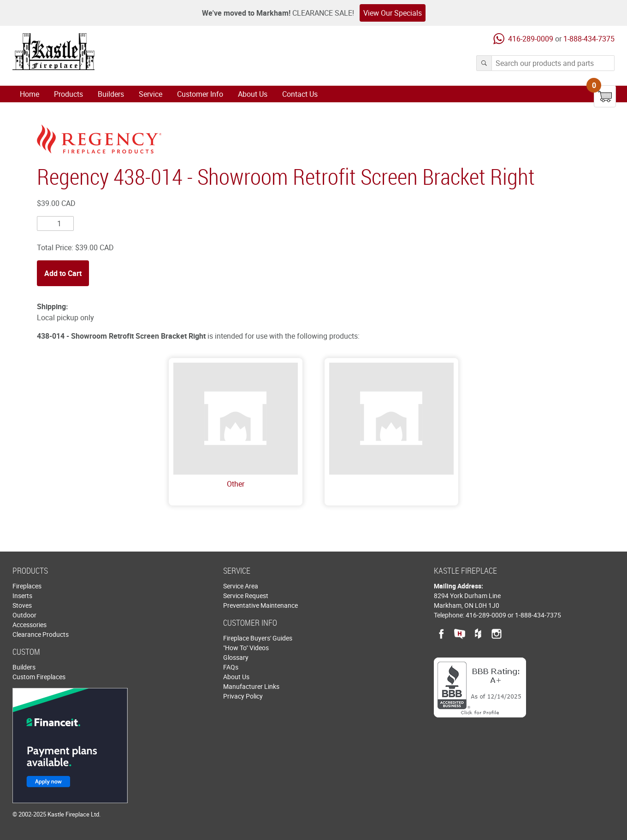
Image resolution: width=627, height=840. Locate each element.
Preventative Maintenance (260, 605)
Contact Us (300, 94)
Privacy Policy (243, 696)
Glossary (236, 657)
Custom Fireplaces (39, 677)
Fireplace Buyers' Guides (258, 638)
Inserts (22, 596)
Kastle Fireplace (53, 52)
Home (30, 94)
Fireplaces (27, 586)
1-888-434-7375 (589, 39)
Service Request (246, 596)
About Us (253, 94)
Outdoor (24, 615)
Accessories (30, 625)
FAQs (231, 667)
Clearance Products (41, 634)
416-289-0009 (531, 39)
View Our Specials (393, 13)
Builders (111, 94)
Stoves (22, 605)
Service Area (241, 586)
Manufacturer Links (251, 686)
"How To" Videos (246, 648)
